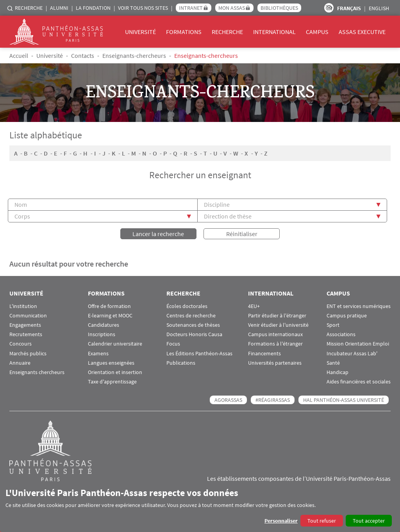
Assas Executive (362, 32)
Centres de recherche (191, 316)
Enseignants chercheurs (37, 372)
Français (349, 8)
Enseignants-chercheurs (134, 56)
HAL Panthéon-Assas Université (344, 400)
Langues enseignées (111, 363)
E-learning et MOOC (110, 316)
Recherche (29, 8)
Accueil (19, 56)
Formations (184, 32)
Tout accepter (369, 521)
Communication (28, 316)
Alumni (59, 8)
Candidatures (104, 325)
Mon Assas (232, 8)
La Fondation (93, 8)
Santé (333, 363)
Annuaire (20, 363)
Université (140, 32)
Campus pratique (347, 316)
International (274, 32)
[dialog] (200, 507)
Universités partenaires (275, 363)
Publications (181, 363)
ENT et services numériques (359, 306)
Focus (173, 344)
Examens (98, 353)
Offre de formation (109, 306)
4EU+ (254, 306)
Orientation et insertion (115, 372)
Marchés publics (28, 353)
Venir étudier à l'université (278, 325)
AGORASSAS (228, 400)
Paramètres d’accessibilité (329, 8)
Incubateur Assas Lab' (352, 353)
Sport (333, 325)
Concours (21, 344)
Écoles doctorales (187, 306)
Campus (317, 32)
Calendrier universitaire (115, 344)
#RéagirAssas (273, 400)
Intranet (191, 8)
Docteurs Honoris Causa (194, 334)
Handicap (337, 372)
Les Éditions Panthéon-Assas (199, 353)
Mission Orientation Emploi (358, 344)
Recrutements (26, 334)
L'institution (23, 306)
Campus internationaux (275, 334)
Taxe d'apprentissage (112, 382)
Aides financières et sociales (359, 382)
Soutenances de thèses (193, 325)
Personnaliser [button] (281, 521)
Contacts (83, 56)
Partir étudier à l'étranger (277, 316)
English (379, 8)
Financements (264, 353)
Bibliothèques (279, 8)
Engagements (25, 325)
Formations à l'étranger (275, 344)
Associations (341, 334)
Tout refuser (322, 521)
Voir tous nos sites (143, 8)
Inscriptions (102, 334)
